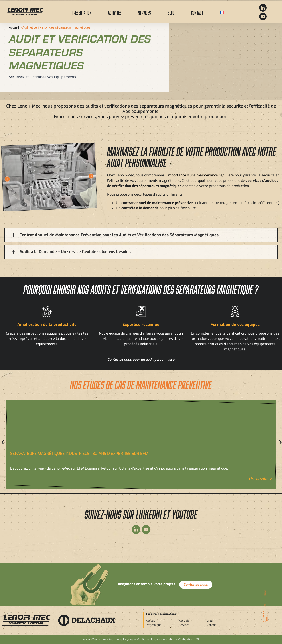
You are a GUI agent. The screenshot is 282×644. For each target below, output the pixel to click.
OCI (198, 639)
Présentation (154, 625)
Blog (171, 12)
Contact (197, 12)
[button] (7, 179)
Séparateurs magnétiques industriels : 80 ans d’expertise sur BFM (79, 454)
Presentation (82, 12)
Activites (115, 12)
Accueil (14, 27)
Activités (184, 621)
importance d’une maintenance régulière (201, 175)
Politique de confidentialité (156, 639)
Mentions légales (121, 639)
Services (145, 12)
